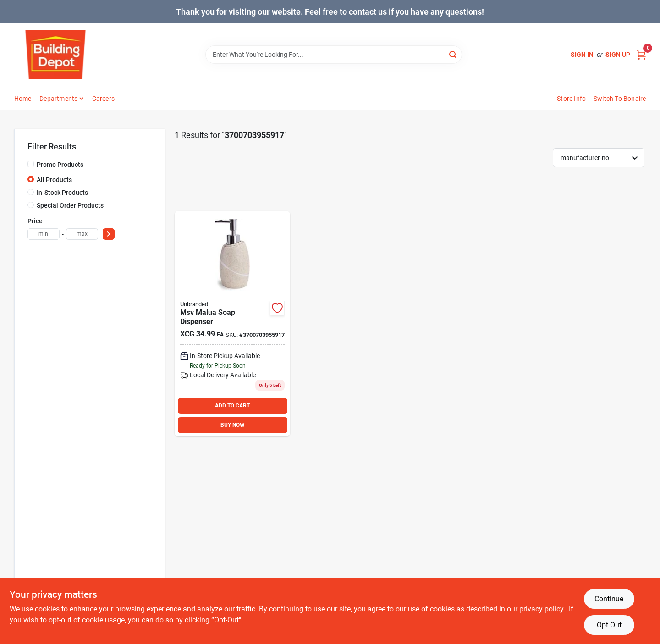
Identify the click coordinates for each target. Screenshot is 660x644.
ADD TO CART (232, 406)
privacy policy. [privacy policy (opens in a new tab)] (542, 609)
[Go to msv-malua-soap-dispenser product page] (232, 324)
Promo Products (60, 165)
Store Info (571, 99)
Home (23, 99)
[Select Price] (109, 234)
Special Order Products (70, 205)
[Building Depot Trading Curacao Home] (55, 55)
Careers (103, 99)
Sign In (582, 55)
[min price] (44, 234)
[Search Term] (334, 55)
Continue (609, 599)
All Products (54, 180)
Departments (58, 99)
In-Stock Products (62, 193)
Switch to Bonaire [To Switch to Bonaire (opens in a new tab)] (620, 99)
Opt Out (609, 625)
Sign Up (618, 55)
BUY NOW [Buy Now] (233, 425)
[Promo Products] (31, 164)
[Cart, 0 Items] (641, 55)
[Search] (454, 54)
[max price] (82, 234)
